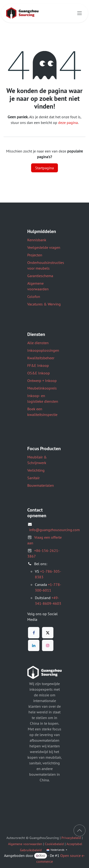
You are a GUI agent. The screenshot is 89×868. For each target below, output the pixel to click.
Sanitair (33, 478)
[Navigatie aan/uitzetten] (80, 13)
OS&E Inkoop (39, 373)
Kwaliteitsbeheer (41, 358)
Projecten (35, 255)
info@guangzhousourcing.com (54, 530)
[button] (80, 830)
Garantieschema (40, 276)
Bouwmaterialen (41, 485)
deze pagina (68, 123)
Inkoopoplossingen (43, 350)
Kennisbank (37, 240)
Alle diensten (38, 343)
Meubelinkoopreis (42, 388)
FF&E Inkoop (38, 365)
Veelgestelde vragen (44, 247)
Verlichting (36, 470)
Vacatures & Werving (44, 304)
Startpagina (44, 168)
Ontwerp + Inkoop (42, 381)
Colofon (34, 296)
